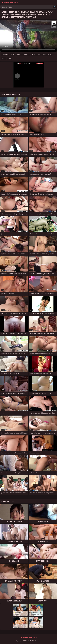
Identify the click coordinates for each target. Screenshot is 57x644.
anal (50, 54)
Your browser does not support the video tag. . (28, 36)
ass (39, 54)
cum (4, 58)
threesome (26, 54)
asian (12, 54)
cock (9, 58)
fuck (44, 54)
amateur (5, 54)
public (34, 54)
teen (18, 54)
